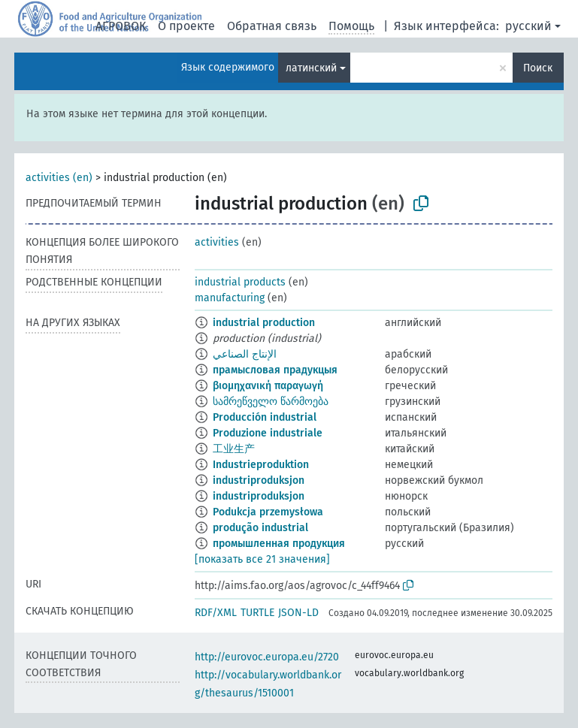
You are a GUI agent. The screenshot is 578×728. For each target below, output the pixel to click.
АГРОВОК (121, 26)
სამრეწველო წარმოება (271, 402)
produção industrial (260, 528)
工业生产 (234, 449)
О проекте (186, 26)
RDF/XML (216, 613)
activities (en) (59, 178)
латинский (311, 68)
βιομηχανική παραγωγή (268, 386)
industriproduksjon (259, 480)
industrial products (240, 282)
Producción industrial (265, 417)
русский (528, 26)
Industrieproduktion (261, 465)
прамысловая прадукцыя (275, 370)
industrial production (264, 323)
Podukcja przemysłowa (268, 512)
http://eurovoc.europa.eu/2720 (267, 657)
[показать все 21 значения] (262, 559)
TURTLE (257, 613)
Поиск (538, 68)
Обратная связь (272, 26)
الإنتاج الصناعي (245, 354)
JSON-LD (298, 613)
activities (217, 242)
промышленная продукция (279, 544)
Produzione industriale (268, 433)
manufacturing (230, 298)
